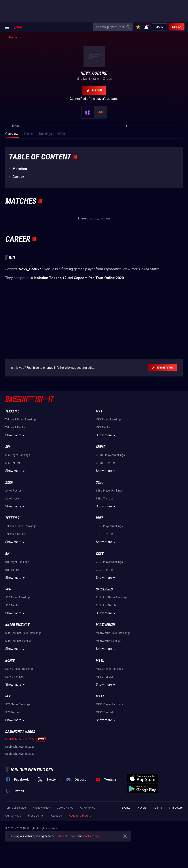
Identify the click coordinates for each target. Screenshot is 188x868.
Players (142, 808)
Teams (158, 808)
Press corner (36, 816)
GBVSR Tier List (105, 463)
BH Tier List (12, 570)
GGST (100, 554)
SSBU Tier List (104, 499)
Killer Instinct (17, 625)
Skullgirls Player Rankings (112, 598)
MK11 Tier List (104, 712)
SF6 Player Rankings (18, 455)
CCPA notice (88, 808)
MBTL (100, 661)
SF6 (8, 447)
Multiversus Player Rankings (113, 633)
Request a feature (80, 816)
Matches (20, 169)
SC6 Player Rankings (18, 598)
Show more (16, 435)
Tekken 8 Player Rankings (21, 420)
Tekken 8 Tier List (16, 427)
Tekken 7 (12, 518)
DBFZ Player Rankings (109, 526)
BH (7, 554)
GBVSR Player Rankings (110, 455)
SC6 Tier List (13, 605)
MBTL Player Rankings (109, 669)
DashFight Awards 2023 (20, 747)
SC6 (8, 589)
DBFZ (100, 518)
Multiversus (106, 625)
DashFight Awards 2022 (20, 754)
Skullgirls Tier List (107, 605)
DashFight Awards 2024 (20, 739)
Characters (176, 808)
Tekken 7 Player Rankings (21, 526)
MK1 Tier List (104, 427)
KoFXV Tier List (14, 677)
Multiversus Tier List (108, 641)
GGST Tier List (104, 570)
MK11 (100, 696)
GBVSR (101, 447)
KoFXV (10, 661)
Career (18, 177)
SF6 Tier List (13, 463)
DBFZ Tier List (104, 534)
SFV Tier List (13, 712)
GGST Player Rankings (109, 562)
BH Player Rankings (17, 562)
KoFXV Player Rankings (19, 669)
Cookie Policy (65, 808)
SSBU (100, 482)
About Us (56, 816)
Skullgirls (104, 589)
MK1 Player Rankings (109, 420)
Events (126, 808)
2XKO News (12, 499)
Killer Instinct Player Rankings (23, 633)
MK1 (99, 411)
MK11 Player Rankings (109, 704)
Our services (13, 816)
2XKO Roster (13, 491)
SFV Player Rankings (18, 704)
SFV (8, 696)
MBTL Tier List (104, 677)
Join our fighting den (31, 770)
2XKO (9, 482)
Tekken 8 (12, 411)
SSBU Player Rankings (109, 491)
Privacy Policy (41, 808)
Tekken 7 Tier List (16, 534)
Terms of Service (16, 808)
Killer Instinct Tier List (18, 641)
